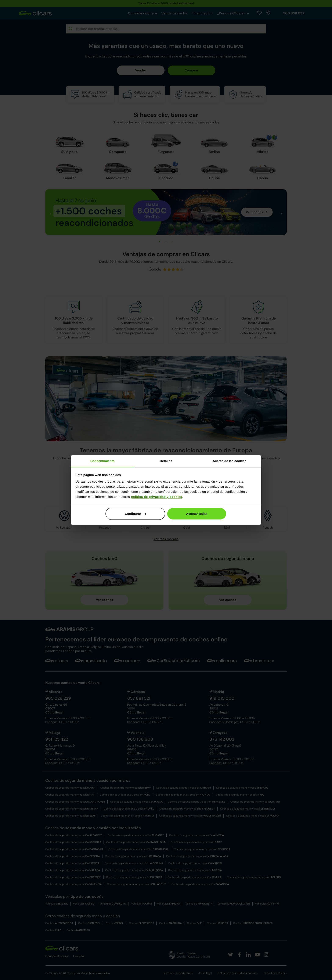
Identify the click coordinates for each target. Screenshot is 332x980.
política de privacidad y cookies (156, 497)
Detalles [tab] (166, 461)
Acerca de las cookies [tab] (230, 461)
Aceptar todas (197, 514)
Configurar (136, 514)
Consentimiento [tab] (103, 461)
